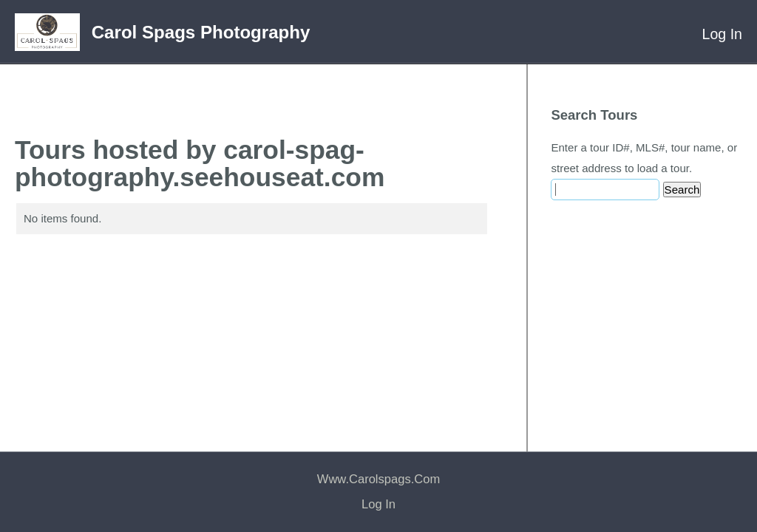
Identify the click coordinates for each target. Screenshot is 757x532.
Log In (722, 34)
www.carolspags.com (378, 479)
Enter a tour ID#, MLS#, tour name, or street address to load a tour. (644, 158)
